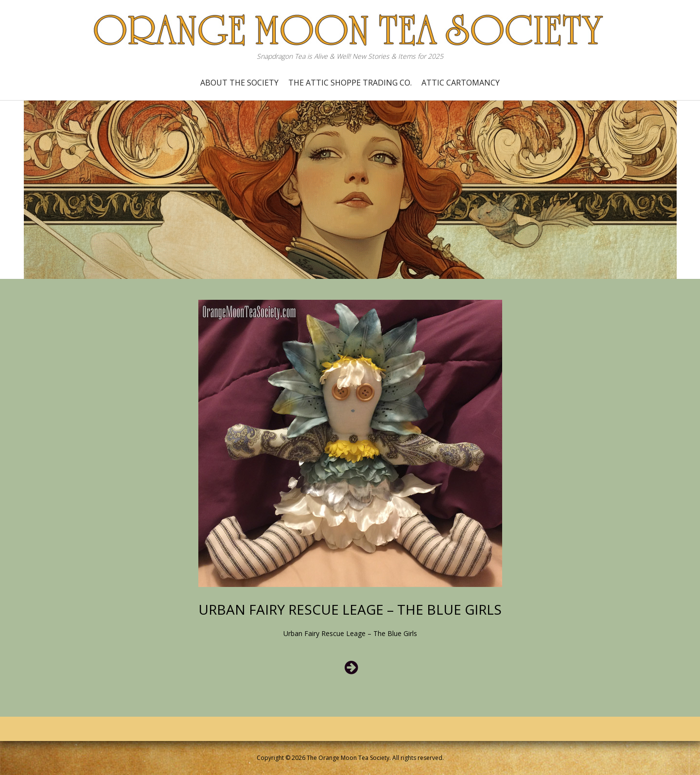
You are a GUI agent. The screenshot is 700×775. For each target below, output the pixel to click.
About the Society (239, 83)
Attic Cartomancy (461, 83)
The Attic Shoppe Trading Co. (350, 83)
